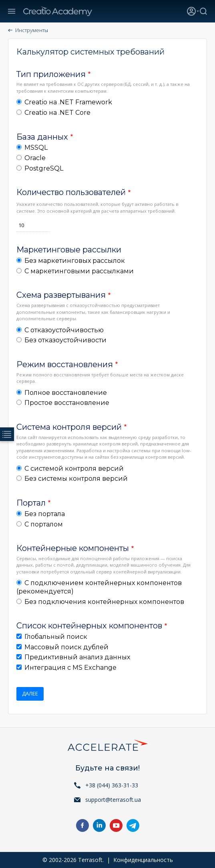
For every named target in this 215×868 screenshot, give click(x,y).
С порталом (44, 524)
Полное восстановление (66, 393)
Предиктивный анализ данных (77, 657)
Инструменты (32, 30)
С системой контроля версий (74, 469)
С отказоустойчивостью (64, 330)
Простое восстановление (67, 403)
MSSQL (36, 147)
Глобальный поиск (56, 637)
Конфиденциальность (143, 860)
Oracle (35, 158)
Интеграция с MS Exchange (70, 668)
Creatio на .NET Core (57, 113)
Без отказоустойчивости (65, 340)
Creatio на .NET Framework (68, 102)
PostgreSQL (44, 168)
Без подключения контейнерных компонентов (104, 602)
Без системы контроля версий (76, 479)
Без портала (45, 514)
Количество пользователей (71, 192)
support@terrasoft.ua (113, 800)
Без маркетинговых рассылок (75, 261)
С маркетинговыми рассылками (79, 271)
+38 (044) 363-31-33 (112, 785)
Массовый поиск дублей (66, 647)
